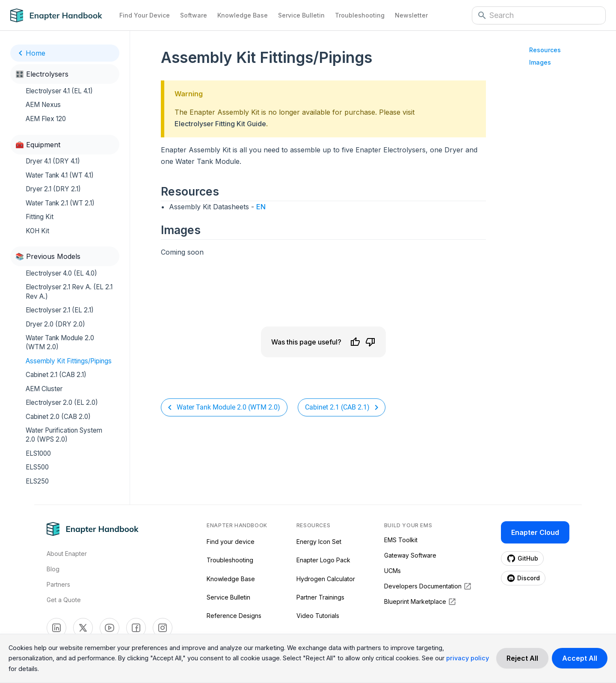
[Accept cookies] (580, 658)
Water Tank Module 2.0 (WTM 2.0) (60, 342)
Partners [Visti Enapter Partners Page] (58, 584)
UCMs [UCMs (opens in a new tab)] (392, 571)
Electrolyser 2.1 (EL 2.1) (60, 310)
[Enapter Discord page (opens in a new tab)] (523, 578)
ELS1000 (38, 453)
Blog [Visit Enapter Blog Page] (53, 569)
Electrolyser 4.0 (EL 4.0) (61, 273)
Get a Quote (64, 600)
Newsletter (411, 15)
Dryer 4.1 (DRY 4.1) (53, 161)
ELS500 (37, 467)
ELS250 (37, 481)
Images (540, 62)
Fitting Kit (40, 217)
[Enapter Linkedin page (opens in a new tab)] (56, 628)
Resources (545, 50)
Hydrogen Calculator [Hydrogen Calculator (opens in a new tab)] (326, 579)
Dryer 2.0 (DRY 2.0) (55, 324)
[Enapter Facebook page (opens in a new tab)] (136, 628)
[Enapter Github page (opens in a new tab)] (522, 558)
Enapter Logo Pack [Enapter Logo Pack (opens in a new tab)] (323, 560)
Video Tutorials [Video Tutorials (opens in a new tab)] (318, 616)
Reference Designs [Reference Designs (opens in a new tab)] (234, 616)
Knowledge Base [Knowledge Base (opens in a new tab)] (231, 579)
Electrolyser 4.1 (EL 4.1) (59, 91)
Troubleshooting (360, 15)
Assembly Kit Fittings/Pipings (69, 361)
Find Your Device (145, 15)
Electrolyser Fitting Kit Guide (220, 124)
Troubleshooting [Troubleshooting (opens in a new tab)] (230, 560)
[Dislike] (370, 342)
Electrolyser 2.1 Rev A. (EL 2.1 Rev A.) (69, 291)
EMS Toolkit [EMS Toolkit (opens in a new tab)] (401, 540)
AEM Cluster (44, 389)
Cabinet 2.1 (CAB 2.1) (56, 375)
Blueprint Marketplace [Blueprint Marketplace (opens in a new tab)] (420, 602)
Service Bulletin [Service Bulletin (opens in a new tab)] (228, 597)
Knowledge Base (243, 15)
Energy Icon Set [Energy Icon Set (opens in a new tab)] (319, 542)
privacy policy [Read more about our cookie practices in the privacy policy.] (468, 658)
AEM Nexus (43, 105)
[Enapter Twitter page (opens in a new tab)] (83, 628)
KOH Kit (37, 231)
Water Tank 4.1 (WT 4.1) (60, 175)
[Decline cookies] (522, 658)
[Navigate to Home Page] (62, 15)
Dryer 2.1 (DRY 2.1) (53, 189)
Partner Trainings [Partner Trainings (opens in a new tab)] (320, 597)
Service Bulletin (301, 15)
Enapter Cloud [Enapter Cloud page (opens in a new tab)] (535, 532)
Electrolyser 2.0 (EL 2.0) (62, 402)
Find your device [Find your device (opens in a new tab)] (231, 542)
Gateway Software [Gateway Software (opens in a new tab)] (410, 555)
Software (194, 15)
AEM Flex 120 (46, 119)
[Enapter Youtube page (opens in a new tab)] (110, 628)
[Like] (355, 342)
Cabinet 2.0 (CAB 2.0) (58, 417)
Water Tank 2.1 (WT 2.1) (60, 203)
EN (261, 207)
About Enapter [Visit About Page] (67, 554)
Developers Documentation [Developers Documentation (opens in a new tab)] (428, 586)
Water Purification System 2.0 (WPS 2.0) (64, 435)
